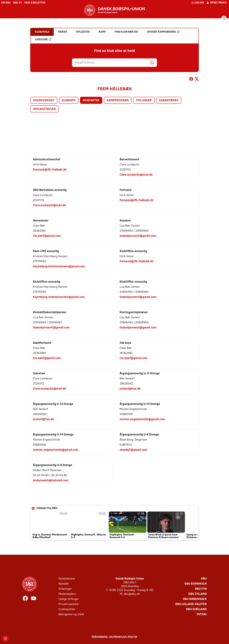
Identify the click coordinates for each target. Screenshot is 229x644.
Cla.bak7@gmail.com (47, 236)
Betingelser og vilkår (71, 614)
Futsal (202, 614)
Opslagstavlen (44, 109)
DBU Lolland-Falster (191, 604)
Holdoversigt (44, 101)
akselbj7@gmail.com (133, 450)
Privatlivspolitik (68, 604)
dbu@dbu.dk (132, 594)
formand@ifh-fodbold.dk (50, 170)
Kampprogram (118, 101)
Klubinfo (69, 101)
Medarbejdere (67, 594)
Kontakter (91, 101)
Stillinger (144, 101)
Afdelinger (65, 589)
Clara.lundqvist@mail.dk (136, 175)
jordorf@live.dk (130, 389)
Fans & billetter (35, 3)
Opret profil (217, 3)
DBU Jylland (198, 594)
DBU (204, 579)
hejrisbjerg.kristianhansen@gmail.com (59, 267)
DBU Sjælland (196, 609)
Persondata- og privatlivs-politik (114, 637)
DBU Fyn (201, 589)
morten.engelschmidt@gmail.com (142, 419)
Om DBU (6, 3)
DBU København (195, 599)
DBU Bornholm (196, 584)
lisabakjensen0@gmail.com (138, 236)
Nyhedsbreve (67, 579)
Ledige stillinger (69, 599)
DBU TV (17, 3)
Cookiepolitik (67, 609)
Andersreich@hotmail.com (51, 481)
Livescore (43, 39)
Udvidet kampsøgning (163, 32)
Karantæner (169, 101)
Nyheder (64, 584)
